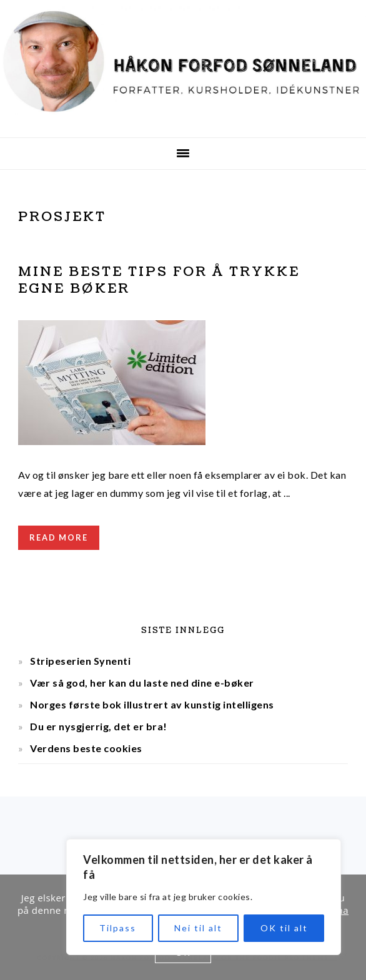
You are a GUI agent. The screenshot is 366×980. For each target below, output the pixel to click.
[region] (204, 897)
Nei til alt (198, 928)
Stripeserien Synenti (80, 661)
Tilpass (118, 928)
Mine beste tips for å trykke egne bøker (159, 280)
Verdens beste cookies (86, 748)
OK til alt (284, 928)
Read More (59, 537)
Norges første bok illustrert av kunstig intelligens (152, 704)
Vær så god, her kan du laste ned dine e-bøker (142, 683)
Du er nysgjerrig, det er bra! (99, 726)
